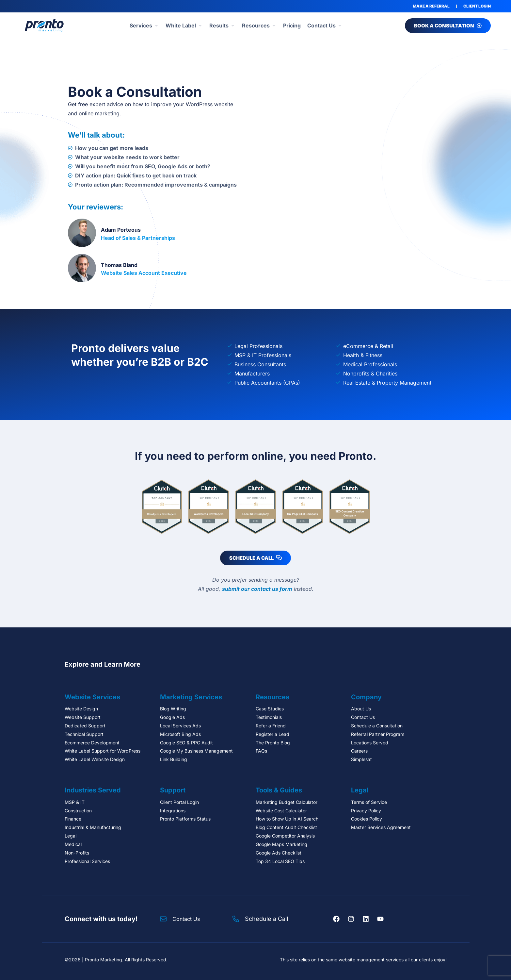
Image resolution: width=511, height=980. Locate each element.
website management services (371, 960)
